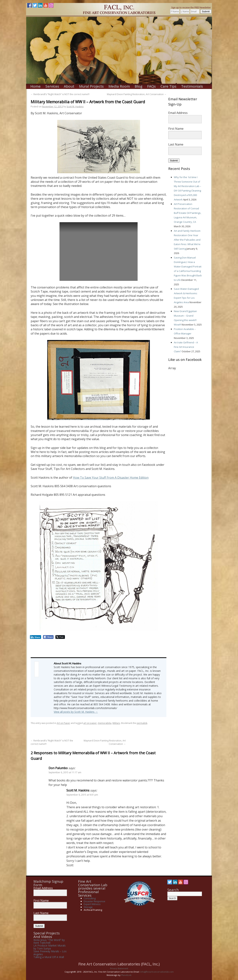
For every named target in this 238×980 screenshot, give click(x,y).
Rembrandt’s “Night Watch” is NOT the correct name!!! (60, 94)
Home (35, 86)
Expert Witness (92, 904)
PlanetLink (126, 975)
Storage (88, 907)
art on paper (90, 723)
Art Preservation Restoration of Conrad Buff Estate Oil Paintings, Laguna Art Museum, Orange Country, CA (188, 213)
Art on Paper (63, 723)
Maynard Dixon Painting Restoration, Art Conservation (137, 94)
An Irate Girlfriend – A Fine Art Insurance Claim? (186, 347)
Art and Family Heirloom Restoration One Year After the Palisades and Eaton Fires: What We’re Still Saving (187, 240)
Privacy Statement (119, 968)
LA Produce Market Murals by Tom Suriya (50, 947)
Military (116, 723)
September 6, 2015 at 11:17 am (65, 772)
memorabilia (105, 723)
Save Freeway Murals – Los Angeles (50, 953)
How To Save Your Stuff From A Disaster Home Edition (111, 478)
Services (52, 86)
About (69, 86)
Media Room (119, 86)
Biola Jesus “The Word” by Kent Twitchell (49, 941)
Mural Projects (91, 86)
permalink (142, 723)
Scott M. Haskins (75, 107)
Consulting (90, 898)
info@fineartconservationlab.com (157, 972)
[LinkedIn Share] (36, 637)
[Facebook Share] (48, 637)
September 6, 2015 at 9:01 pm (82, 795)
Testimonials (192, 86)
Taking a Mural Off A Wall (49, 957)
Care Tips (168, 86)
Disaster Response (94, 901)
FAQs (151, 86)
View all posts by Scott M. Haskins (76, 712)
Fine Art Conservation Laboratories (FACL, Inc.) (119, 964)
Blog (138, 86)
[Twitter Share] (60, 637)
